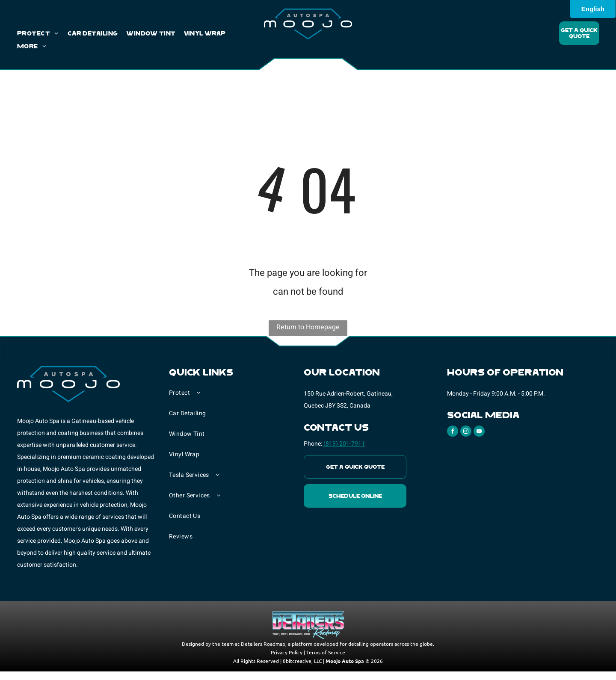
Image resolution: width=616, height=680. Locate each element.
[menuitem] (42, 34)
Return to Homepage (308, 327)
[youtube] (479, 432)
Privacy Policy (287, 652)
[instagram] (466, 432)
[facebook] (453, 432)
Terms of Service (326, 652)
